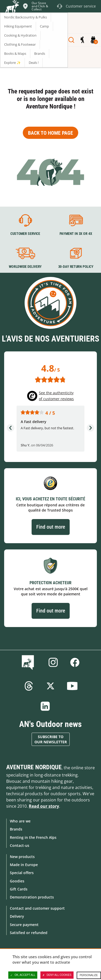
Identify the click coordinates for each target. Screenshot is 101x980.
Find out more (51, 527)
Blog (29, 662)
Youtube (72, 686)
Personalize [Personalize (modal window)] (89, 975)
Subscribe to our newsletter (51, 739)
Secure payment (24, 925)
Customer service (25, 234)
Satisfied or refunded (29, 933)
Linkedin (45, 706)
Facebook (75, 662)
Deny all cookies (57, 975)
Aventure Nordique (34, 767)
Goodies (17, 881)
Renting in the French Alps (33, 837)
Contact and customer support (37, 908)
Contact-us (20, 845)
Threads (29, 686)
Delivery (17, 916)
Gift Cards (19, 889)
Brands (16, 829)
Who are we (20, 821)
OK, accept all (23, 975)
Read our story (44, 806)
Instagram (53, 662)
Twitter (51, 686)
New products (22, 857)
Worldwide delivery (25, 267)
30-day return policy (76, 267)
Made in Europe (24, 865)
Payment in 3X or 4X (76, 234)
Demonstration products (32, 897)
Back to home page (51, 133)
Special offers (22, 873)
